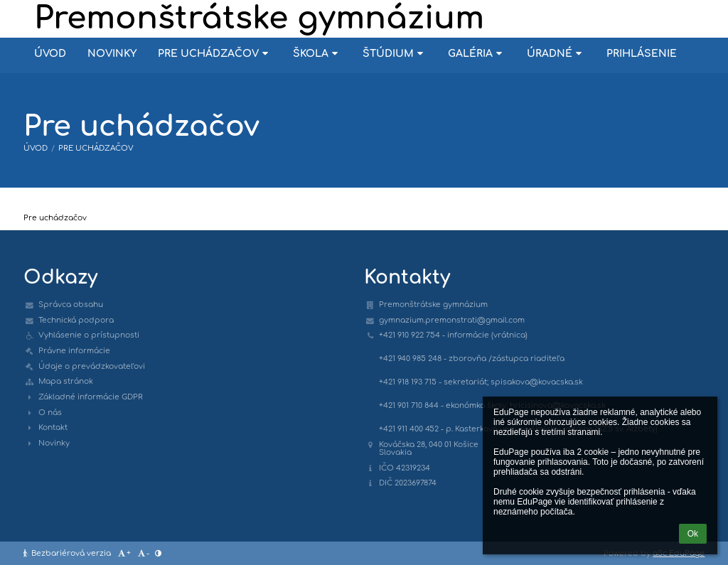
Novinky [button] (112, 54)
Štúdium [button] (395, 54)
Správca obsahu (71, 305)
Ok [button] (693, 534)
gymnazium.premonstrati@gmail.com (452, 320)
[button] (158, 554)
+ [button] (124, 554)
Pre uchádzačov (96, 148)
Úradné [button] (556, 54)
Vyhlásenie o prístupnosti (89, 335)
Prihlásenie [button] (642, 54)
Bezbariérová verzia (68, 553)
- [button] (143, 554)
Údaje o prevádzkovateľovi (92, 366)
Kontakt (53, 427)
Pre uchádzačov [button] (215, 54)
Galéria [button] (477, 54)
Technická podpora (76, 320)
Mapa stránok (66, 381)
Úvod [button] (50, 54)
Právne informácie (74, 351)
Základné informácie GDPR (91, 397)
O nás (50, 413)
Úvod (36, 148)
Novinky (54, 443)
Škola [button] (317, 54)
